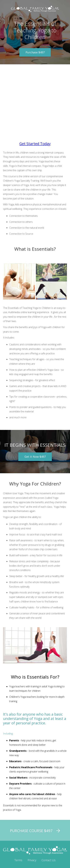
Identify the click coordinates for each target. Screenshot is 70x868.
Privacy (32, 860)
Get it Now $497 (35, 457)
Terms (18, 860)
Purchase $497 (35, 52)
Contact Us (49, 860)
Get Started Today (35, 144)
